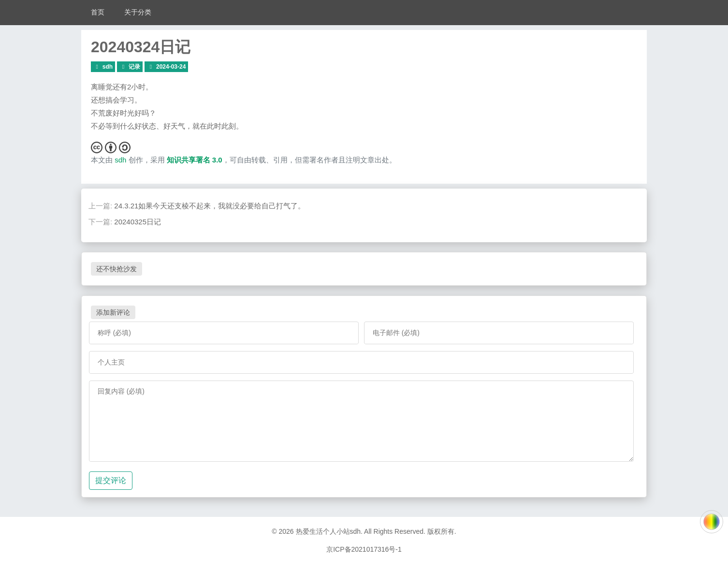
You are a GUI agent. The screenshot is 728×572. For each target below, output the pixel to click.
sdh (108, 67)
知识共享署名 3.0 (195, 160)
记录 (134, 67)
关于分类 (138, 12)
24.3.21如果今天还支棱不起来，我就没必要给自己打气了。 (210, 206)
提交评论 (111, 480)
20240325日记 (138, 222)
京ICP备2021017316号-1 (364, 549)
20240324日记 (141, 47)
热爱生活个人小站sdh (328, 531)
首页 (98, 12)
